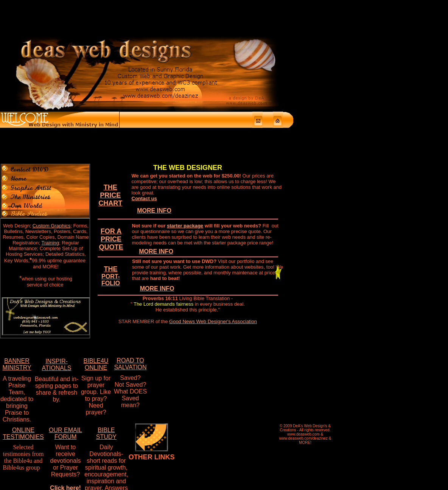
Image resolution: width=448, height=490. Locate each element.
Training (50, 172)
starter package (185, 155)
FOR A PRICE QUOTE (111, 168)
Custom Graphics (51, 155)
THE (111, 205)
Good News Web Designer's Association (213, 251)
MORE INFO (154, 140)
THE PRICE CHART (110, 124)
